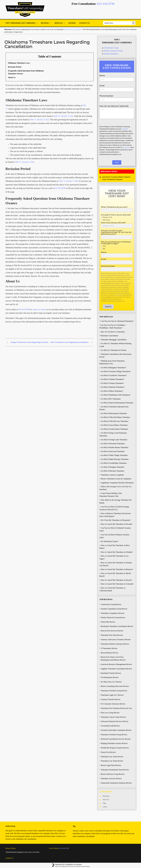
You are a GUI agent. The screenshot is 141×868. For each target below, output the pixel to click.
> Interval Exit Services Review (111, 631)
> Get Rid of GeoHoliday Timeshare (113, 463)
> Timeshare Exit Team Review (111, 635)
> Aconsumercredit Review (110, 726)
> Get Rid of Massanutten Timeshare (113, 413)
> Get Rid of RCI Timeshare (110, 399)
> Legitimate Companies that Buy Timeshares (117, 483)
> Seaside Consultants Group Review (113, 609)
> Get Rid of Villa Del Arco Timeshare (114, 421)
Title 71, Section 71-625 (63, 116)
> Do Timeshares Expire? (109, 541)
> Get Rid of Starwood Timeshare (112, 451)
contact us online (39, 309)
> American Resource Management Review (116, 664)
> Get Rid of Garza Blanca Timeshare (114, 425)
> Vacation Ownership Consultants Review (115, 730)
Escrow (72, 23)
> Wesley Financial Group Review (112, 617)
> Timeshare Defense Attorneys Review (114, 644)
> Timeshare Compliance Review (112, 613)
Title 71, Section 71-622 (40, 120)
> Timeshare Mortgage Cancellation (113, 340)
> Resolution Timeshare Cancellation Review (116, 626)
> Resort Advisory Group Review (112, 774)
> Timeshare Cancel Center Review (113, 717)
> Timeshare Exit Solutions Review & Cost (116, 708)
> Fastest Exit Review (108, 752)
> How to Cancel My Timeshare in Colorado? (116, 584)
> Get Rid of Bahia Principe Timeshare (114, 459)
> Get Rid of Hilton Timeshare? (111, 391)
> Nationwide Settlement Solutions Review (116, 783)
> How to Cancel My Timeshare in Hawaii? (116, 580)
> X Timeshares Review (108, 648)
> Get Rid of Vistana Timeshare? (112, 383)
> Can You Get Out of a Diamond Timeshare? (116, 321)
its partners (125, 129)
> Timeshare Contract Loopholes (112, 475)
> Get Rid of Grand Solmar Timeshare (114, 429)
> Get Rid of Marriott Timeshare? (112, 387)
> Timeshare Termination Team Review (114, 770)
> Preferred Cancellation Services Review (115, 739)
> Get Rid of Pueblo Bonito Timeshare (114, 447)
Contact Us (84, 23)
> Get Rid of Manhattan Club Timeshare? (115, 395)
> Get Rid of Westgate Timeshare (112, 467)
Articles (60, 23)
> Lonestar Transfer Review (110, 699)
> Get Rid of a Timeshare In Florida (113, 350)
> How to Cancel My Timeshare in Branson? (116, 569)
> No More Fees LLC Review (111, 682)
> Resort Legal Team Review (110, 765)
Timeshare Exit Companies (73, 29)
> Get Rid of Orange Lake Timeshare (113, 440)
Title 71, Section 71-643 (69, 181)
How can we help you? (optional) (114, 106)
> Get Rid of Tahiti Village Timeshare (114, 455)
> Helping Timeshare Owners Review (114, 743)
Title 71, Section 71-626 (25, 162)
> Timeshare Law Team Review (111, 757)
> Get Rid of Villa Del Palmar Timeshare (115, 417)
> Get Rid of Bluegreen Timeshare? (113, 368)
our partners (127, 147)
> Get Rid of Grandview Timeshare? (113, 375)
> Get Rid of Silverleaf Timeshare (112, 444)
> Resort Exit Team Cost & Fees (112, 657)
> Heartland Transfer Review (110, 673)
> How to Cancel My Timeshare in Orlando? (116, 552)
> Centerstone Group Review (110, 604)
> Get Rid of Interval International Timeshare (116, 403)
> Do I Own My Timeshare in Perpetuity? (115, 520)
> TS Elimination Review (109, 677)
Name (102, 76)
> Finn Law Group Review (109, 713)
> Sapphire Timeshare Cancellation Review (116, 669)
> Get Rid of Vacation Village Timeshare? (115, 371)
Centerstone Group (111, 48)
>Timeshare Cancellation (109, 336)
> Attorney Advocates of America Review (115, 640)
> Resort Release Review (109, 653)
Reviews (46, 23)
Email (102, 86)
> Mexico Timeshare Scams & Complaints (115, 479)
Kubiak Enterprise (111, 54)
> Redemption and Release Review (113, 660)
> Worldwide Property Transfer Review (114, 748)
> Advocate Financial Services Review (114, 721)
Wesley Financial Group (113, 51)
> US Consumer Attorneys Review (112, 704)
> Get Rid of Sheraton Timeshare (112, 471)
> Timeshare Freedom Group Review (113, 691)
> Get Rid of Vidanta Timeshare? (112, 379)
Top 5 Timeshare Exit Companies (22, 23)
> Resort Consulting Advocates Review (114, 686)
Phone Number (106, 96)
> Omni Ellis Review (107, 622)
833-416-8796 (106, 4)
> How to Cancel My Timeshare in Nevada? (116, 524)
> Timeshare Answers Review (111, 779)
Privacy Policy (11, 848)
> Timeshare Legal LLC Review (111, 695)
